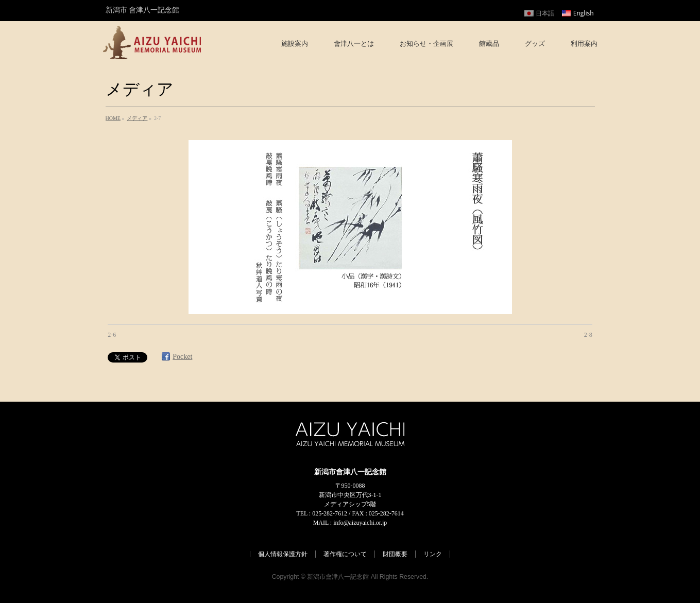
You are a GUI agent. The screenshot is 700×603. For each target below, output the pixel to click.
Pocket (182, 357)
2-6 (112, 335)
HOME (113, 118)
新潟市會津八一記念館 (338, 577)
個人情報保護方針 (283, 554)
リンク (433, 554)
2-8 (588, 335)
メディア (137, 118)
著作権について (345, 554)
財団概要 (395, 554)
